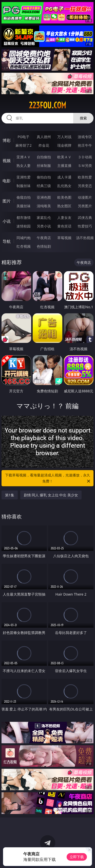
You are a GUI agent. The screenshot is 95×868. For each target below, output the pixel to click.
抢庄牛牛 (85, 145)
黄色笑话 (64, 226)
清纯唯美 (44, 206)
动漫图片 (85, 197)
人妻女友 (64, 218)
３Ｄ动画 (85, 157)
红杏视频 (24, 246)
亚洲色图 (44, 197)
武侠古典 (85, 218)
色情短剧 (44, 246)
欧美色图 (64, 197)
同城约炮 (24, 238)
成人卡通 (64, 177)
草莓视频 (64, 238)
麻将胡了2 (24, 145)
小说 (7, 221)
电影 (7, 181)
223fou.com (48, 105)
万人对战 (64, 137)
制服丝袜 (24, 186)
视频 (7, 161)
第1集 (10, 495)
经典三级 (44, 186)
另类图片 (85, 206)
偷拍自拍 (44, 177)
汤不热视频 (85, 238)
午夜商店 (44, 238)
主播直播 (64, 165)
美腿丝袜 (24, 206)
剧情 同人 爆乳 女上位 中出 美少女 (51, 495)
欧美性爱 (85, 177)
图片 (7, 201)
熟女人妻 (24, 165)
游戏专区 (85, 137)
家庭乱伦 (44, 218)
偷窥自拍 (24, 197)
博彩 (7, 140)
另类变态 (85, 186)
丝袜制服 (44, 165)
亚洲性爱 (24, 177)
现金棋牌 (64, 145)
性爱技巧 (85, 226)
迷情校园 (24, 226)
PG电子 (23, 137)
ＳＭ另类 (85, 165)
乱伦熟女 (64, 186)
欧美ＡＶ (64, 157)
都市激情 (24, 218)
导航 (7, 241)
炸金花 (44, 145)
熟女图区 (64, 206)
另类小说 (44, 226)
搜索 (83, 118)
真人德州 (44, 137)
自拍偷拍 (44, 157)
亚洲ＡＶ (24, 157)
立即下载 (77, 857)
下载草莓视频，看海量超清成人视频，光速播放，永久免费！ (48, 478)
